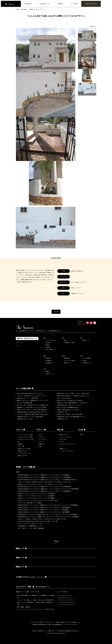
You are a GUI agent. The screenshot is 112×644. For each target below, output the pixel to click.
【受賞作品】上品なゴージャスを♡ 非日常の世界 (30, 417)
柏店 (65, 340)
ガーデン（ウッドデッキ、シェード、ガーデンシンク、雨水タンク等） (36, 609)
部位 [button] (60, 430)
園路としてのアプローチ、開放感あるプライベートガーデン (33, 400)
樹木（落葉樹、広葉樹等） (24, 607)
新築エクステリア (23, 451)
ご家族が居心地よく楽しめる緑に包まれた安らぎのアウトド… (33, 412)
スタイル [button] (20, 430)
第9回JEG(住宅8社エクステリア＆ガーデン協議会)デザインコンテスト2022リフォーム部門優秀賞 (43, 510)
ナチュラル (42, 437)
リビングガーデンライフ (65, 595)
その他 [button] (82, 430)
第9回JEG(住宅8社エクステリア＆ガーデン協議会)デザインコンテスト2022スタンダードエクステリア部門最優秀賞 (48, 505)
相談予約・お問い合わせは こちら (27, 338)
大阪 (45, 369)
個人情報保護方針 (57, 625)
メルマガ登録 (74, 4)
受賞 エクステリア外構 (24, 449)
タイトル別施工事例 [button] (25, 388)
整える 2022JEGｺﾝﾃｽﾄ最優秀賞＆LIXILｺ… (68, 407)
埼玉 (81, 356)
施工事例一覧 (28, 4)
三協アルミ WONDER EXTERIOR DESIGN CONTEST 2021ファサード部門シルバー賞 (42, 519)
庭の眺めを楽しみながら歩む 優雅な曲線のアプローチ (71, 417)
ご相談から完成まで (61, 622)
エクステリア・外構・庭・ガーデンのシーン (32, 587)
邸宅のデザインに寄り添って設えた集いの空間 (69, 414)
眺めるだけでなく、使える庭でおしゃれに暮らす (70, 400)
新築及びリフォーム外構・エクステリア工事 (27, 592)
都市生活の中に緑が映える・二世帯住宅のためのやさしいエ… (74, 396)
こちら (83, 271)
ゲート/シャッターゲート (66, 437)
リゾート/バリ (43, 439)
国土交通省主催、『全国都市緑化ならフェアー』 (31, 526)
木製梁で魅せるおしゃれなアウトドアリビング (69, 405)
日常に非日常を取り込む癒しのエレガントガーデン (30, 394)
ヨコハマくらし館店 (69, 361)
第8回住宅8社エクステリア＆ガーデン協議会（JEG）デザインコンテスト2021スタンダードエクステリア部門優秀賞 (48, 517)
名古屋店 (48, 358)
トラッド (41, 442)
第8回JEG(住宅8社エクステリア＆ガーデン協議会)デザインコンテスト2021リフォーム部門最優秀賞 (44, 512)
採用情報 (60, 4)
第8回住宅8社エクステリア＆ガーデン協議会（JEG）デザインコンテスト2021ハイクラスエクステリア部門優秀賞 (48, 514)
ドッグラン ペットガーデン (67, 451)
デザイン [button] (41, 430)
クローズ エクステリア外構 (25, 437)
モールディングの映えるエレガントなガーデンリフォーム (32, 396)
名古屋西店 (49, 361)
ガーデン (62, 442)
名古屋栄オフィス (50, 363)
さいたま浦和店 (87, 358)
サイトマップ (19, 342)
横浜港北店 (67, 358)
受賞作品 (20, 444)
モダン (41, 435)
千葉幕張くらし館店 (69, 343)
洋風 (40, 446)
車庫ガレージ (63, 449)
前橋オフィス (86, 340)
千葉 (63, 338)
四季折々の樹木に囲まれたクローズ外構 (68, 410)
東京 (45, 338)
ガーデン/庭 (63, 439)
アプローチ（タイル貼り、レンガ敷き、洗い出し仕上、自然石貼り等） (36, 600)
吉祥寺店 (48, 347)
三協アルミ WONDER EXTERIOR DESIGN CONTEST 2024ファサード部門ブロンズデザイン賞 (44, 482)
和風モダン (42, 444)
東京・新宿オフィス (51, 350)
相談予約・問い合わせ (91, 4)
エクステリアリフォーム (25, 453)
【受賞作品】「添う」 (63, 419)
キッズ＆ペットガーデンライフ (67, 605)
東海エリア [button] (21, 558)
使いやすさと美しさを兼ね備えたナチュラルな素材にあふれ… (33, 405)
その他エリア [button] (31, 577)
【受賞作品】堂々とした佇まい (25, 419)
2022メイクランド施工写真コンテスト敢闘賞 (30, 503)
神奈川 (64, 356)
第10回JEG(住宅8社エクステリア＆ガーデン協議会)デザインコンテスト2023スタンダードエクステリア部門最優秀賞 (48, 489)
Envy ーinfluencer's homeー (64, 398)
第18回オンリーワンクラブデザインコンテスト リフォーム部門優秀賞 (36, 496)
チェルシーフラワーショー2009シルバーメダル (30, 524)
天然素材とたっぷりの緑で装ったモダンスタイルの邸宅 (31, 407)
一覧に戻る (56, 312)
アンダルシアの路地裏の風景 (24, 403)
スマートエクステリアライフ (66, 600)
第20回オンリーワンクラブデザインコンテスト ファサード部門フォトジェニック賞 (40, 484)
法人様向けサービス (45, 4)
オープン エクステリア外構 (25, 435)
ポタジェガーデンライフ (65, 598)
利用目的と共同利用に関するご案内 (42, 625)
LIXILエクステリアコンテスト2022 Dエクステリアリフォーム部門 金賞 (38, 501)
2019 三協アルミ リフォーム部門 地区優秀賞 (31, 528)
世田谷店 (48, 343)
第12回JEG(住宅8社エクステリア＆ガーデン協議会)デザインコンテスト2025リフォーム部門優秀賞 (44, 475)
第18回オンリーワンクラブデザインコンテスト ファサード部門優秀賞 (36, 498)
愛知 (45, 356)
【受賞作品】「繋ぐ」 (63, 412)
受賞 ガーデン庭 (22, 456)
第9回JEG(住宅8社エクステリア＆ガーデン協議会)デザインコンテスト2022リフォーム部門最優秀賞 (44, 507)
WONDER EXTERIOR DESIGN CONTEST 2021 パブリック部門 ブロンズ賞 (38, 521)
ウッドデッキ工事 (62, 592)
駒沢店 (48, 345)
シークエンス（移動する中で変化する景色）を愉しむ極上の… (33, 414)
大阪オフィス (49, 374)
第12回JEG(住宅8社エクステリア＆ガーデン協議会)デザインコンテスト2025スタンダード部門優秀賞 (44, 477)
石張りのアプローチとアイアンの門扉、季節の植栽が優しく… (33, 410)
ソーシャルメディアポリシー (71, 625)
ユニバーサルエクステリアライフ (67, 602)
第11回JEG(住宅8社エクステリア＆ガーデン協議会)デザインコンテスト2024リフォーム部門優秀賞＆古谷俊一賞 (47, 480)
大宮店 (84, 361)
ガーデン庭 (21, 446)
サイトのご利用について (74, 622)
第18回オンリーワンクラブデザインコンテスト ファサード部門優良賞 (36, 494)
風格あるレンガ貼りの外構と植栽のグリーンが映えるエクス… (74, 403)
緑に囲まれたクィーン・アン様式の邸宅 (27, 398)
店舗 (81, 435)
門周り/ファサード (64, 435)
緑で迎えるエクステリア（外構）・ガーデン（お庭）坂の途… (74, 394)
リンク (18, 345)
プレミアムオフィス (51, 340)
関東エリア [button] (21, 549)
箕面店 (48, 371)
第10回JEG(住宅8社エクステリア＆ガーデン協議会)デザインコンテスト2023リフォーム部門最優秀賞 (44, 487)
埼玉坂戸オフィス (87, 363)
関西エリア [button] (21, 567)
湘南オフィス (68, 363)
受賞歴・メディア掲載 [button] (25, 467)
